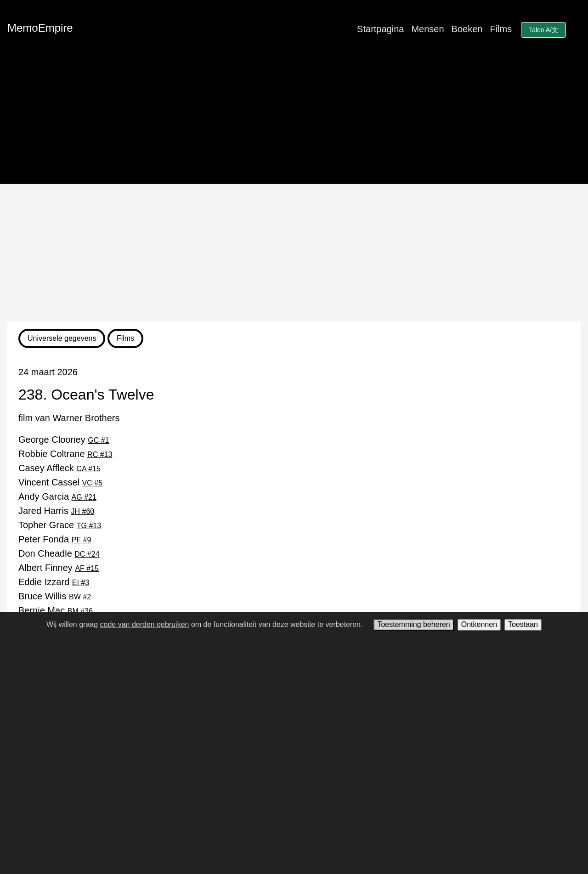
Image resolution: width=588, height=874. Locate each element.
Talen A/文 (543, 30)
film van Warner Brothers (69, 418)
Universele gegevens (62, 338)
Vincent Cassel (60, 482)
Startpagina (380, 29)
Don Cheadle (59, 553)
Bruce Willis (55, 596)
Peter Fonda (55, 539)
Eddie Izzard (54, 582)
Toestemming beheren (413, 624)
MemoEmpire (40, 28)
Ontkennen (479, 624)
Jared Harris (56, 511)
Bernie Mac (56, 610)
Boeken (467, 29)
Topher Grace (60, 525)
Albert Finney (59, 568)
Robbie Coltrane (65, 454)
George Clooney (64, 440)
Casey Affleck (59, 468)
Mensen (427, 29)
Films (501, 29)
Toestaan (523, 624)
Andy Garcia (57, 496)
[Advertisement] (294, 253)
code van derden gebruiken (145, 624)
